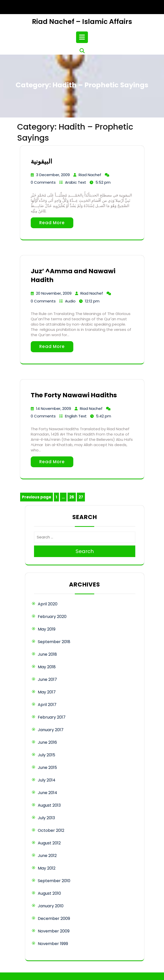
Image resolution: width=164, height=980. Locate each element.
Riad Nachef (90, 175)
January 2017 (51, 730)
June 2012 (47, 856)
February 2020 (52, 617)
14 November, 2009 (54, 408)
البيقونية (41, 161)
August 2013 (49, 805)
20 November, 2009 (54, 293)
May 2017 (47, 692)
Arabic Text (76, 182)
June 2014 (47, 793)
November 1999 (53, 944)
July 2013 (46, 818)
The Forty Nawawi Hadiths (74, 395)
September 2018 (54, 642)
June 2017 (47, 679)
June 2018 (47, 654)
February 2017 (52, 717)
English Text (76, 416)
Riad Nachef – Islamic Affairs (82, 22)
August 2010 (49, 893)
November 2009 (54, 931)
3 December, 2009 (53, 175)
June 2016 (47, 742)
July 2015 (46, 755)
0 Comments (43, 182)
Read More (52, 223)
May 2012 (47, 868)
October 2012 (51, 830)
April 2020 (48, 604)
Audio (70, 301)
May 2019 (47, 629)
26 (72, 498)
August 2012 (49, 843)
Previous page (37, 497)
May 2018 (47, 667)
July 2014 (47, 780)
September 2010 (54, 881)
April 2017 (47, 705)
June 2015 (47, 768)
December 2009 (54, 918)
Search (85, 551)
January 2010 (51, 906)
